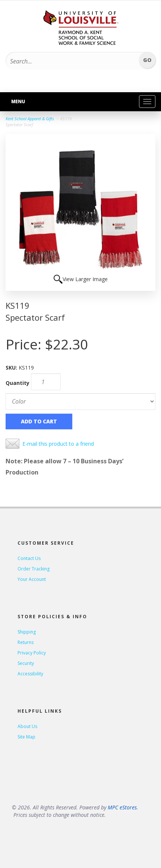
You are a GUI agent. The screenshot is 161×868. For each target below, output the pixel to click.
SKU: (12, 368)
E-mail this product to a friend (58, 444)
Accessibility (30, 674)
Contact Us (29, 558)
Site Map (26, 737)
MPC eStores (122, 807)
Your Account (32, 579)
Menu (18, 101)
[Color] (80, 402)
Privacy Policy (32, 653)
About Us (27, 726)
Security (26, 663)
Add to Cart (39, 421)
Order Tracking (34, 569)
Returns (26, 642)
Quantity (18, 383)
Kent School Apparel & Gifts (30, 119)
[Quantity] (46, 382)
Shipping (27, 632)
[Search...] (69, 61)
